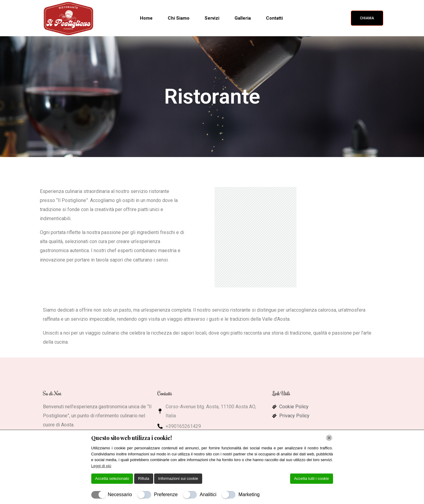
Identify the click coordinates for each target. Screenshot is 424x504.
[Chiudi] (329, 438)
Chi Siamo (179, 18)
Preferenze (166, 494)
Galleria (243, 18)
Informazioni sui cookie (178, 478)
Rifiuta (144, 478)
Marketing (249, 494)
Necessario (120, 494)
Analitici (208, 494)
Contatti (274, 18)
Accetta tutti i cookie (312, 478)
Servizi (212, 18)
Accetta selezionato (112, 478)
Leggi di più (101, 466)
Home (146, 18)
